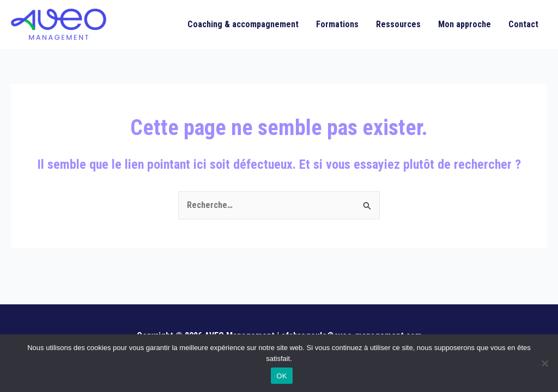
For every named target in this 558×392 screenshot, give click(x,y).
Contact (523, 24)
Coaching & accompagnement (243, 24)
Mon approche (465, 24)
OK (281, 376)
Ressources (398, 24)
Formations (337, 24)
